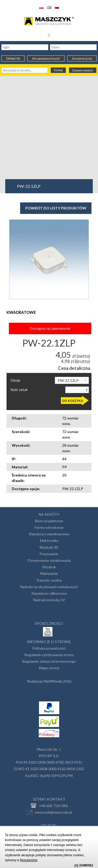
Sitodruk (49, 567)
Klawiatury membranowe (49, 534)
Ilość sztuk (19, 390)
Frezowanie (49, 554)
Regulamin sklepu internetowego (49, 661)
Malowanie (49, 573)
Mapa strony (49, 668)
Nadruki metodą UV (49, 600)
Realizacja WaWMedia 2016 (49, 681)
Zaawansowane (83, 70)
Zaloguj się (13, 58)
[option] (49, 259)
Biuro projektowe (49, 521)
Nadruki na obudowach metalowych (49, 587)
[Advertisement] (49, 127)
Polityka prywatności (49, 648)
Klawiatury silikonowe (49, 593)
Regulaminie (29, 860)
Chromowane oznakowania (49, 560)
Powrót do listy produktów (56, 208)
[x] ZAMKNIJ (84, 865)
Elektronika (49, 540)
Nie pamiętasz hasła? (46, 58)
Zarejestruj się (82, 58)
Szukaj (58, 70)
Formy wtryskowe (49, 527)
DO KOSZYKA (73, 401)
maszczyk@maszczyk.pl (49, 812)
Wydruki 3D (49, 547)
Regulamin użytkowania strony (49, 655)
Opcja (15, 380)
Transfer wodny (49, 580)
